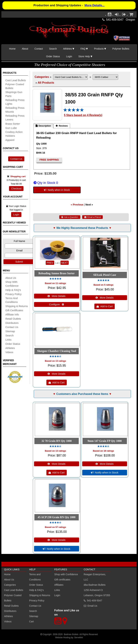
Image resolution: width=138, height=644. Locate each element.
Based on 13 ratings (55, 361)
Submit (19, 262)
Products (99, 49)
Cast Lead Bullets (14, 590)
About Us (11, 278)
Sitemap (34, 616)
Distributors (10, 611)
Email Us (92, 606)
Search (53, 49)
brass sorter (13, 124)
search (10, 335)
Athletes (8, 616)
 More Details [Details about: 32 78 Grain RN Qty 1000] (57, 464)
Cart (31, 621)
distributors (12, 323)
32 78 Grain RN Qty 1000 (57, 441)
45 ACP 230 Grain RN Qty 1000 (57, 517)
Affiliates (59, 585)
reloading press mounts (15, 110)
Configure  (57, 304)
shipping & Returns (17, 306)
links (8, 340)
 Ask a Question (70, 217)
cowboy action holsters (14, 134)
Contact (39, 49)
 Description (43, 126)
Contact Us (16, 159)
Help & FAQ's (13, 290)
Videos (9, 352)
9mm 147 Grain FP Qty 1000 (105, 441)
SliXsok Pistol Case (105, 275)
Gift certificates (14, 310)
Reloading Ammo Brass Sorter (56, 273)
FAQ (83, 49)
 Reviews (62, 126)
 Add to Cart (105, 306)
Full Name (19, 241)
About (25, 49)
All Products (46, 83)
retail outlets (13, 319)
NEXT (65, 263)
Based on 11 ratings (55, 283)
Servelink (78, 638)
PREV (50, 263)
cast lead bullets (16, 80)
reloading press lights (15, 102)
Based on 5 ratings (103, 285)
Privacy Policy (13, 294)
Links (57, 590)
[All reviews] (74, 111)
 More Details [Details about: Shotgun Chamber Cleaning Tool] (57, 374)
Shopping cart (18, 176)
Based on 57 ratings (55, 527)
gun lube (11, 128)
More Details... (94, 5)
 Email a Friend (93, 217)
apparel (10, 140)
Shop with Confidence (12, 284)
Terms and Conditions (12, 300)
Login (69, 56)
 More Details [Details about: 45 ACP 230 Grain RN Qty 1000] (57, 540)
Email (19, 251)
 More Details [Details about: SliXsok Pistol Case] (105, 298)
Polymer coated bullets (15, 86)
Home (12, 49)
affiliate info (12, 314)
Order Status (53, 56)
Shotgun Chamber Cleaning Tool (56, 351)
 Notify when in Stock (57, 190)
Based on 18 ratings (104, 451)
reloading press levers (15, 118)
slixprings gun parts (14, 94)
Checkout (16, 189)
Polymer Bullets (121, 49)
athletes (10, 348)
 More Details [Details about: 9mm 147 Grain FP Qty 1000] (105, 464)
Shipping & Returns (40, 595)
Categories (42, 77)
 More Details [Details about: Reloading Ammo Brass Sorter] (57, 296)
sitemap (10, 331)
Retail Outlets (11, 606)
